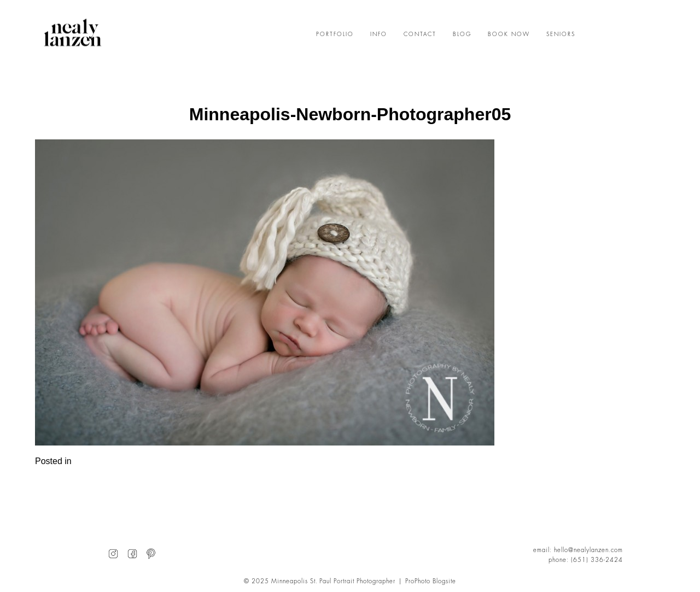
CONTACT (420, 34)
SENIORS (561, 34)
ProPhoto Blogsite (431, 581)
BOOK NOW (509, 34)
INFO (379, 34)
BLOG (462, 34)
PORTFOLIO (335, 34)
